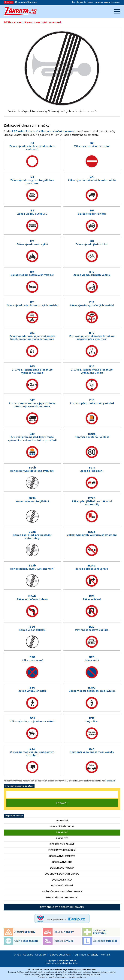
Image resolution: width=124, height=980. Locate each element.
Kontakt (105, 955)
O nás (17, 955)
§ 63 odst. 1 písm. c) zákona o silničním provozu (44, 131)
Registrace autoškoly (85, 955)
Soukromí (41, 955)
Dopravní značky (14, 816)
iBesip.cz (110, 781)
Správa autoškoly (60, 955)
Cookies (28, 955)
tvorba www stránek (54, 963)
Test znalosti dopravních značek (62, 907)
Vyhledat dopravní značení (19, 786)
